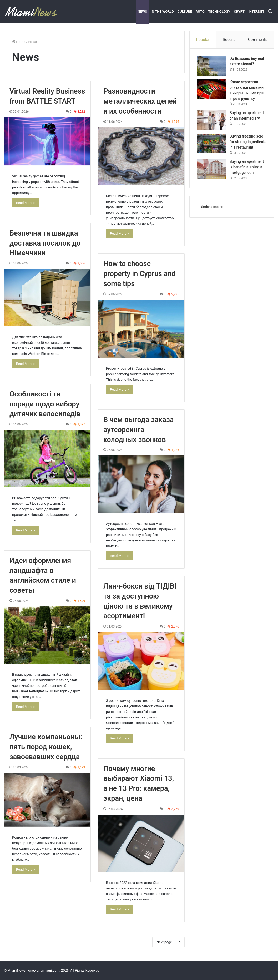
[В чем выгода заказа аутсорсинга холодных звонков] (141, 484)
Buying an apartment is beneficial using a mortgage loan (248, 173)
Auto (200, 11)
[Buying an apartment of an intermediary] (212, 121)
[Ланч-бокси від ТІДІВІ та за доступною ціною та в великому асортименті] (141, 661)
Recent (229, 40)
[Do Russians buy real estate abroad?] (212, 67)
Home (19, 42)
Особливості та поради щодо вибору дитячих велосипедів (45, 404)
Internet (256, 11)
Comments (258, 40)
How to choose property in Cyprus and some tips (139, 274)
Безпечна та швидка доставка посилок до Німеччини (45, 243)
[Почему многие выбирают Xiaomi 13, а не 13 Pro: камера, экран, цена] (141, 843)
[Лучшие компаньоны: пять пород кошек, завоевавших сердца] (47, 800)
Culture (185, 11)
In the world (162, 11)
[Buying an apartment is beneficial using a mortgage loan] (212, 175)
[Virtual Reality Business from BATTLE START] (47, 141)
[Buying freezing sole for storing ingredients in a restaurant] (212, 144)
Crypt (239, 11)
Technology (219, 11)
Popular (203, 40)
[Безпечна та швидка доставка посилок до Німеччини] (47, 298)
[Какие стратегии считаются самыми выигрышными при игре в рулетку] (212, 90)
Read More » (26, 203)
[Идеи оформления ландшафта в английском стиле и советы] (47, 635)
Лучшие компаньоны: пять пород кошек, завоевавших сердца (46, 747)
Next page (168, 942)
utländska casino (210, 214)
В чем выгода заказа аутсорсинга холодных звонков (138, 430)
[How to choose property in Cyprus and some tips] (141, 329)
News (142, 11)
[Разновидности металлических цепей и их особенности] (141, 156)
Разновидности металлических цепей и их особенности (140, 101)
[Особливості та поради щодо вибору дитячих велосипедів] (47, 459)
